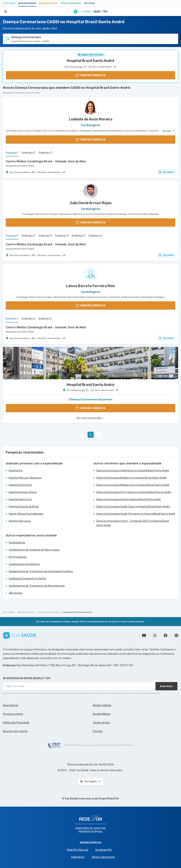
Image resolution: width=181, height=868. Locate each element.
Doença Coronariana (49, 612)
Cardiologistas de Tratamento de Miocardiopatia (37, 586)
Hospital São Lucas (20, 521)
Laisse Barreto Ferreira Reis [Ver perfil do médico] (90, 286)
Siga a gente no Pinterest (176, 635)
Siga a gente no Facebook (166, 635)
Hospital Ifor (16, 471)
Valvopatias (15, 593)
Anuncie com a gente (15, 731)
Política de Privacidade (16, 723)
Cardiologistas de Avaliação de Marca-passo (34, 550)
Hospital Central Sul (20, 485)
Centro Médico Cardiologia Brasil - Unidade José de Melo (46, 161)
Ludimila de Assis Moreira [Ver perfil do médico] (91, 119)
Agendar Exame (48, 3)
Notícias (89, 3)
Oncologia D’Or (104, 850)
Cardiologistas (17, 543)
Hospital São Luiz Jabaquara (25, 478)
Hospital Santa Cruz (20, 499)
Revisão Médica (102, 714)
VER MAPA (166, 172)
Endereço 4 (62, 236)
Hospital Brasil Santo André (90, 61)
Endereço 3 (45, 153)
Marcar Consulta (26, 612)
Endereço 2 (28, 153)
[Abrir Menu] (6, 11)
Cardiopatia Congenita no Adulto (28, 579)
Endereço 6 (95, 236)
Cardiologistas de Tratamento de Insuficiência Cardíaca (41, 571)
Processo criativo (13, 714)
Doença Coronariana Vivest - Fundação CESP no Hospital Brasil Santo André (133, 523)
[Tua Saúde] (20, 635)
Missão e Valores (102, 705)
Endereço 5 (79, 236)
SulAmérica (78, 857)
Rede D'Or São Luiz (78, 850)
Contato (98, 731)
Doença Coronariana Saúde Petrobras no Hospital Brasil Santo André (136, 514)
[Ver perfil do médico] (90, 107)
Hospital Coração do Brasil (24, 507)
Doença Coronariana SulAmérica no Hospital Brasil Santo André (133, 471)
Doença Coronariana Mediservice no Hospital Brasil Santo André (133, 485)
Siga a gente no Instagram (155, 635)
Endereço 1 (12, 153)
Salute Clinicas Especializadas (26, 514)
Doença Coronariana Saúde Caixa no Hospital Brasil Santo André (133, 507)
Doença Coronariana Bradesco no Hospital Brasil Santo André (131, 478)
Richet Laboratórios (104, 857)
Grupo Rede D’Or (109, 799)
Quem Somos (11, 705)
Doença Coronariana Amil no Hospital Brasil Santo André (129, 499)
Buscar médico (27, 3)
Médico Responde (71, 3)
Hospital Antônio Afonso (23, 492)
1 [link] (90, 435)
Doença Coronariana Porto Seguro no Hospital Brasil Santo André (134, 492)
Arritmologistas (18, 557)
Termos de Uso (101, 723)
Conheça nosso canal (144, 635)
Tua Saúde (9, 3)
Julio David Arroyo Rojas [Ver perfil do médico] (90, 203)
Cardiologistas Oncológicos (24, 564)
